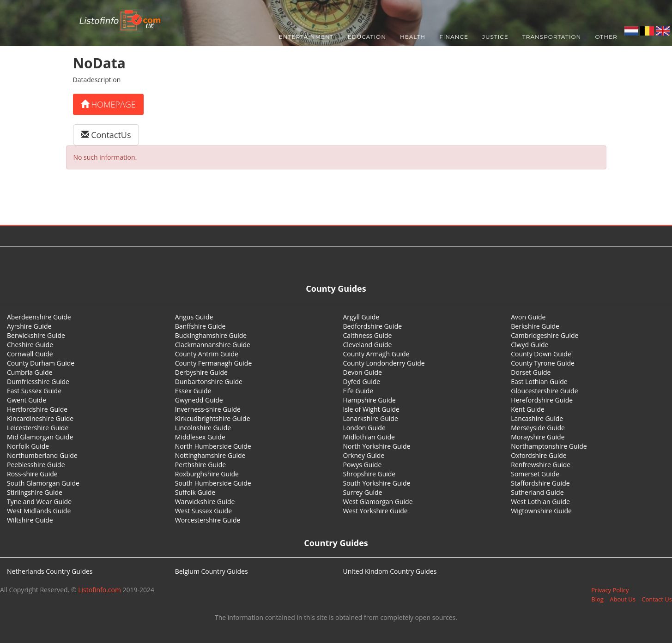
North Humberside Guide (213, 446)
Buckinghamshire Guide (211, 335)
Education (367, 37)
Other (606, 37)
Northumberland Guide (42, 455)
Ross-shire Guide (32, 474)
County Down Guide (541, 354)
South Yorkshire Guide (377, 483)
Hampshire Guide (369, 400)
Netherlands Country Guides (50, 571)
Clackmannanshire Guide (213, 345)
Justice (495, 37)
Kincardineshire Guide (40, 418)
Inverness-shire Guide (208, 409)
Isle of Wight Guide (371, 409)
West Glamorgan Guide (378, 502)
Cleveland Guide (368, 345)
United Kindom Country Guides (390, 571)
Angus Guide (194, 317)
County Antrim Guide (207, 354)
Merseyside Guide (538, 428)
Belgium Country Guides (212, 571)
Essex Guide (193, 391)
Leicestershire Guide (38, 428)
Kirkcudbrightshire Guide (213, 418)
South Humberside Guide (213, 483)
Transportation (552, 37)
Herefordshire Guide (542, 400)
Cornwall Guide (30, 354)
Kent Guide (527, 409)
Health (413, 37)
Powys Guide (363, 465)
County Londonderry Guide (384, 363)
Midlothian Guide (369, 437)
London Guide (364, 428)
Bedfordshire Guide (373, 326)
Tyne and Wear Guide (39, 502)
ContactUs (106, 135)
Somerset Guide (535, 474)
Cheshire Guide (30, 345)
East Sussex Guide (34, 391)
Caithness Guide (368, 335)
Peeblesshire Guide (36, 465)
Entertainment (306, 37)
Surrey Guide (363, 492)
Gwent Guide (27, 400)
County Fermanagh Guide (214, 363)
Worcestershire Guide (208, 520)
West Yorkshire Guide (375, 511)
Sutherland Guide (537, 492)
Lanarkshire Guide (371, 418)
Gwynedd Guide (199, 400)
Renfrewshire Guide (541, 465)
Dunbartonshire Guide (209, 382)
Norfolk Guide (28, 446)
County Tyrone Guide (543, 363)
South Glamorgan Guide (43, 483)
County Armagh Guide (376, 354)
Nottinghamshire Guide (210, 455)
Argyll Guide (361, 317)
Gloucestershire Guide (544, 391)
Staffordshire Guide (540, 483)
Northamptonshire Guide (549, 446)
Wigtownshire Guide (541, 511)
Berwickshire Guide (36, 335)
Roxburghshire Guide (207, 474)
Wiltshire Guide (30, 520)
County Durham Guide (41, 363)
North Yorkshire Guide (377, 446)
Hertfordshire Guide (37, 409)
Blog (597, 599)
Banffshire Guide (200, 326)
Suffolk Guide (195, 492)
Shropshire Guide (369, 474)
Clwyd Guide (530, 345)
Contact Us (657, 599)
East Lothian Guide (539, 382)
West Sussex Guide (203, 511)
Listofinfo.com (100, 590)
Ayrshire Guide (29, 326)
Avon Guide (528, 317)
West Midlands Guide (39, 511)
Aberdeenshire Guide (39, 317)
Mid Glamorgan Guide (40, 437)
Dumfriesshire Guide (38, 382)
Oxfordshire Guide (539, 455)
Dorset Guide (531, 372)
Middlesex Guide (200, 437)
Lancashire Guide (537, 418)
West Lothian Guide (540, 502)
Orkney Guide (364, 455)
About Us (623, 599)
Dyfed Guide (362, 382)
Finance (454, 37)
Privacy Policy (610, 590)
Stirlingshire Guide (35, 492)
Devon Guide (363, 372)
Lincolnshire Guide (203, 428)
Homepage (108, 104)
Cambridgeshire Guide (545, 335)
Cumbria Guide (30, 372)
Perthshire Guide (200, 465)
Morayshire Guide (538, 437)
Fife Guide (358, 391)
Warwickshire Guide (205, 502)
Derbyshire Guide (201, 372)
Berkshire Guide (535, 326)
